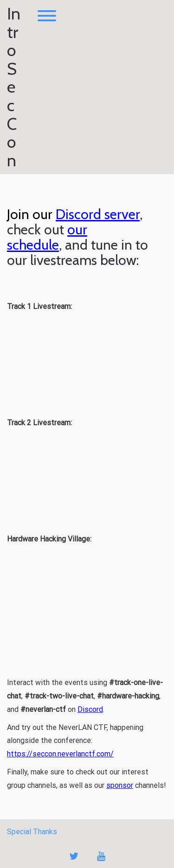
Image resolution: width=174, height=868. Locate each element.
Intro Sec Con (14, 87)
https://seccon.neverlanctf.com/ (60, 754)
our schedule (47, 237)
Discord (90, 709)
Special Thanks (32, 832)
